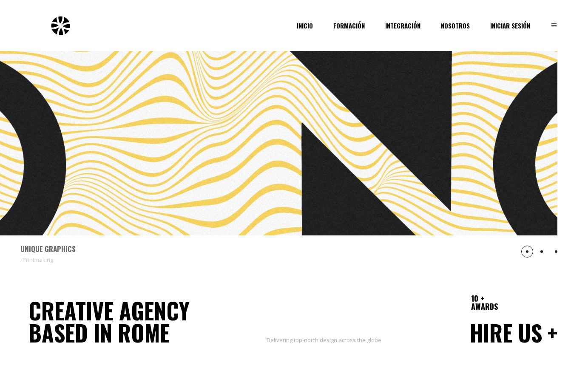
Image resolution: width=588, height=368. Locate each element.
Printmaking (38, 260)
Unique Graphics (48, 249)
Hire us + (514, 333)
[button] (527, 252)
